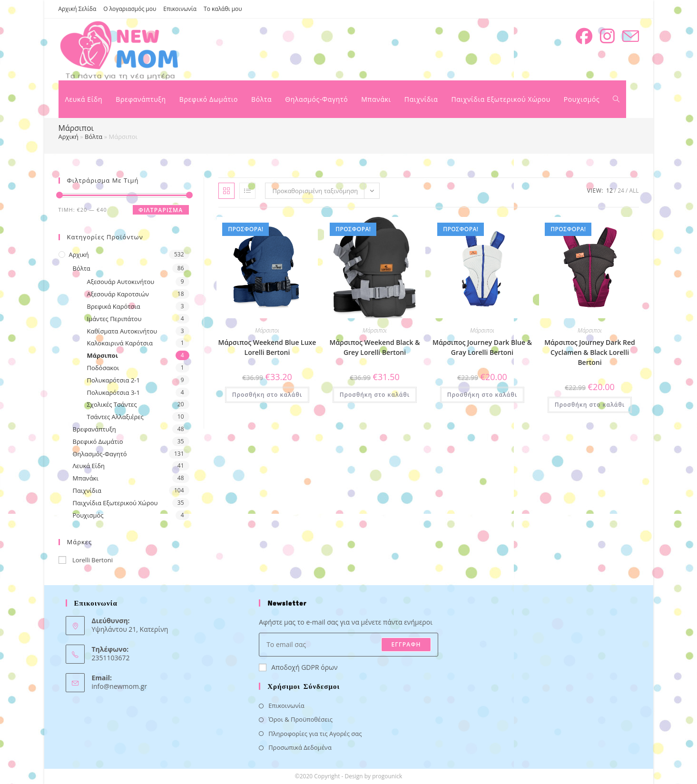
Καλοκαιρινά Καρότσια (120, 343)
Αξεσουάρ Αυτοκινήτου (121, 282)
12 (609, 191)
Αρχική (69, 137)
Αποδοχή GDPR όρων (298, 667)
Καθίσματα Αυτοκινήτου (122, 331)
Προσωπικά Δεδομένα (300, 747)
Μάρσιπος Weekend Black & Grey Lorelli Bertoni (374, 347)
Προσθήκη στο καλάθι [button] (267, 395)
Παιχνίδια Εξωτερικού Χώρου (115, 503)
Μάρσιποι (103, 355)
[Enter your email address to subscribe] (348, 645)
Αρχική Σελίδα (78, 9)
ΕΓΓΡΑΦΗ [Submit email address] (406, 644)
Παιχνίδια (87, 490)
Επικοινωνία (180, 9)
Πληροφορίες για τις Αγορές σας (315, 734)
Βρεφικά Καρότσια (114, 306)
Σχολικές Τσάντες (112, 404)
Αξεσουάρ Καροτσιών (118, 294)
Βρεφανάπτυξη (94, 429)
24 (621, 191)
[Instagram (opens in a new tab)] (607, 36)
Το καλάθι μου (223, 9)
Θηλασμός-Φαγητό (100, 454)
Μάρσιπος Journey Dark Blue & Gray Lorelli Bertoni (482, 347)
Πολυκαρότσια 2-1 (113, 380)
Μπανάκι (86, 478)
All (634, 191)
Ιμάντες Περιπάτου (114, 319)
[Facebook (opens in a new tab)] (584, 36)
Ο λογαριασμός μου (130, 9)
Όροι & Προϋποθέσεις (300, 719)
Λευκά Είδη (89, 466)
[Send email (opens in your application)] (631, 36)
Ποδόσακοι (103, 368)
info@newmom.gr (119, 686)
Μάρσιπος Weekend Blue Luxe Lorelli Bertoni (267, 347)
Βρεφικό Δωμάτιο (98, 441)
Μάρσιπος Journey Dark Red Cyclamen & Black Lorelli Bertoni (590, 352)
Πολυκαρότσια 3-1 (113, 392)
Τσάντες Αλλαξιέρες (115, 417)
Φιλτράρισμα (161, 210)
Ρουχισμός (88, 515)
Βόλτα (93, 137)
